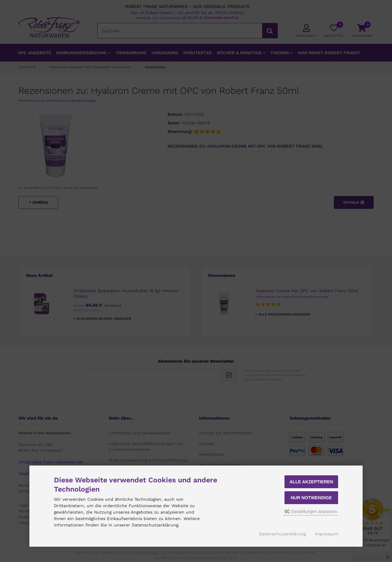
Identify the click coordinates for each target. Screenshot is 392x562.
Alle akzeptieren (311, 482)
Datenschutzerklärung (282, 534)
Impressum (326, 534)
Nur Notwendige (311, 498)
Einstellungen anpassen (311, 511)
